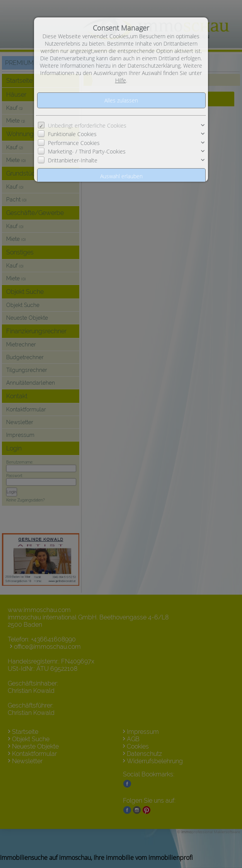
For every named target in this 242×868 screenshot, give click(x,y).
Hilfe (121, 80)
